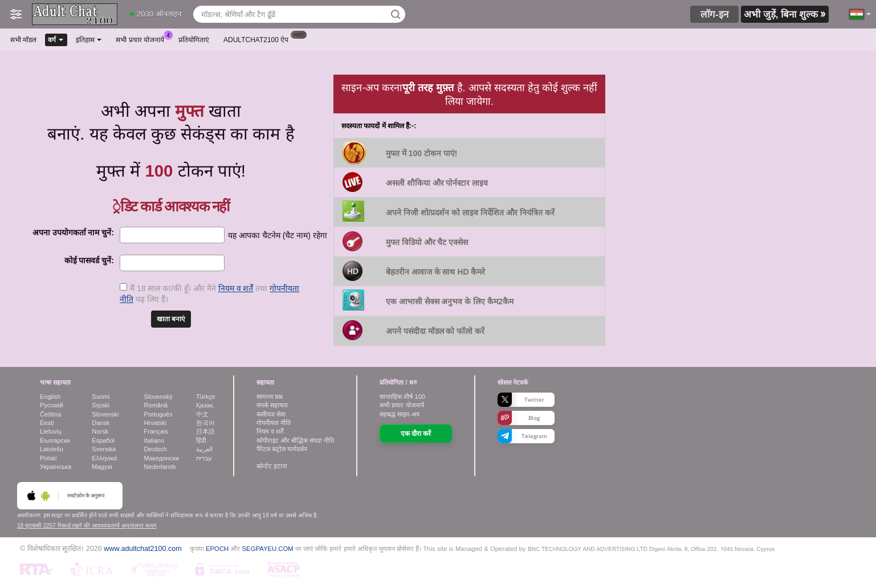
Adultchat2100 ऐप (259, 39)
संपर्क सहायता (272, 405)
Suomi (101, 397)
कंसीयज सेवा (271, 414)
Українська (56, 467)
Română (156, 405)
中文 (202, 414)
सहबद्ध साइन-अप (400, 414)
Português (158, 414)
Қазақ (205, 405)
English (50, 397)
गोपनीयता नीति (274, 423)
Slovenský (158, 397)
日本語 (205, 431)
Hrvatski (156, 423)
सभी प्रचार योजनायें (143, 39)
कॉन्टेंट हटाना (272, 466)
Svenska (104, 449)
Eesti (47, 423)
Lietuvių (51, 431)
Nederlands (160, 467)
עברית (204, 458)
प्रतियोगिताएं (194, 40)
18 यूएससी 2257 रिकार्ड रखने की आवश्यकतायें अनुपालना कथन (87, 526)
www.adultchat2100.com (143, 549)
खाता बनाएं (171, 319)
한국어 (205, 423)
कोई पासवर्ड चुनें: (89, 260)
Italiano (154, 440)
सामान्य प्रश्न (270, 397)
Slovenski (105, 414)
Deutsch (156, 449)
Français (156, 431)
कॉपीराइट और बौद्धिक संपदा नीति (295, 440)
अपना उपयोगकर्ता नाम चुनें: (73, 232)
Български (55, 440)
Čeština (50, 414)
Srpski (101, 405)
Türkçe (206, 397)
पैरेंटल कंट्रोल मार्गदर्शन (282, 449)
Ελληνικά (104, 458)
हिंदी (201, 440)
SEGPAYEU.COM (268, 549)
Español (103, 440)
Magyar (102, 467)
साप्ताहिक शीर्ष (402, 397)
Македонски (162, 458)
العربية (204, 449)
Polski (48, 458)
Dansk (101, 423)
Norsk (100, 431)
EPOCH (217, 549)
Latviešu (52, 449)
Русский (52, 405)
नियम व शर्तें (236, 288)
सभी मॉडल (23, 40)
